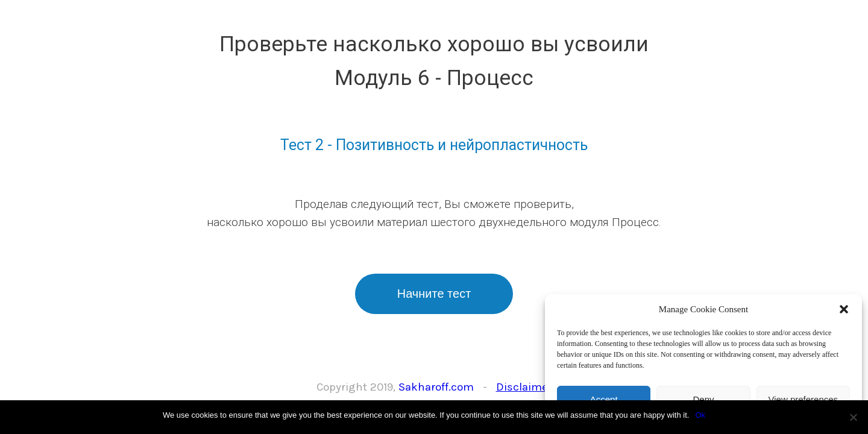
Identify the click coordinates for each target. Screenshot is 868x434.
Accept (604, 399)
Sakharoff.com (436, 387)
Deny (703, 399)
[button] (844, 309)
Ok (700, 415)
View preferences (804, 399)
